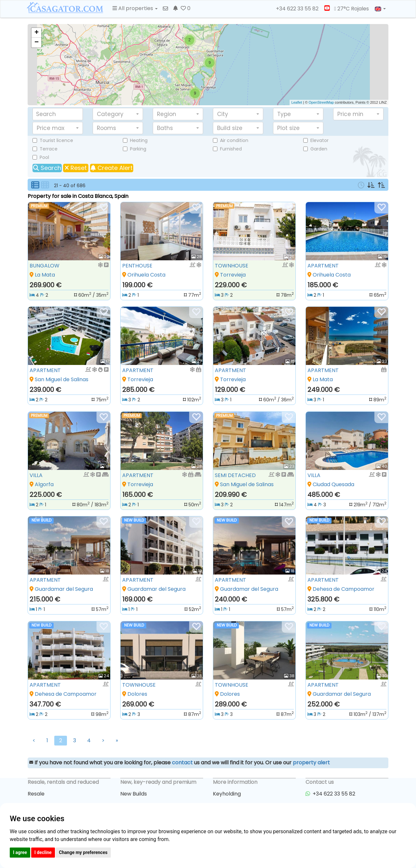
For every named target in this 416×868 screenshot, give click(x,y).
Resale (36, 794)
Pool (44, 157)
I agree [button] (20, 852)
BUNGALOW (45, 266)
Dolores (137, 694)
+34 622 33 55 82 (294, 9)
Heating (139, 140)
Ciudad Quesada (333, 484)
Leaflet (297, 102)
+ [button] (37, 33)
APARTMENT (323, 266)
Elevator (319, 140)
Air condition (234, 140)
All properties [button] (135, 8)
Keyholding (227, 794)
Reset (76, 168)
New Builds (134, 794)
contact (182, 763)
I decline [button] (43, 852)
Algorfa (44, 484)
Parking (138, 149)
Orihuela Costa (146, 275)
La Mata (45, 275)
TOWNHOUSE (232, 266)
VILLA (36, 475)
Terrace (49, 149)
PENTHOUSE (137, 266)
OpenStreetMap (321, 102)
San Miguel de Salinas (62, 379)
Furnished (231, 149)
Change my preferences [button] (83, 852)
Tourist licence (56, 140)
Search (47, 168)
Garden (319, 149)
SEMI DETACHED (235, 475)
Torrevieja (233, 275)
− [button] (37, 43)
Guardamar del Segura (64, 589)
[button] (118, 114)
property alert (311, 763)
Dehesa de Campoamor (344, 589)
